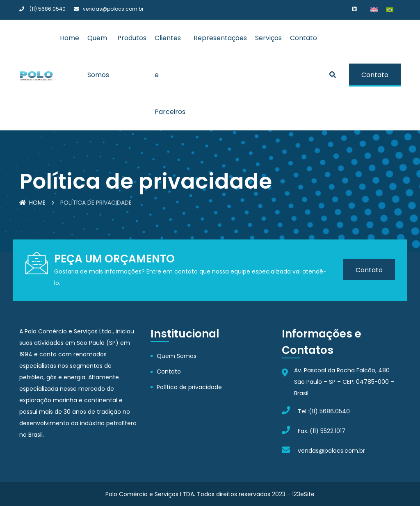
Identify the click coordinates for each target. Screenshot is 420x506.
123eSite (303, 494)
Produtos (132, 38)
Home (70, 38)
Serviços (268, 38)
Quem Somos (177, 356)
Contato (304, 38)
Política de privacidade (189, 387)
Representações (220, 38)
